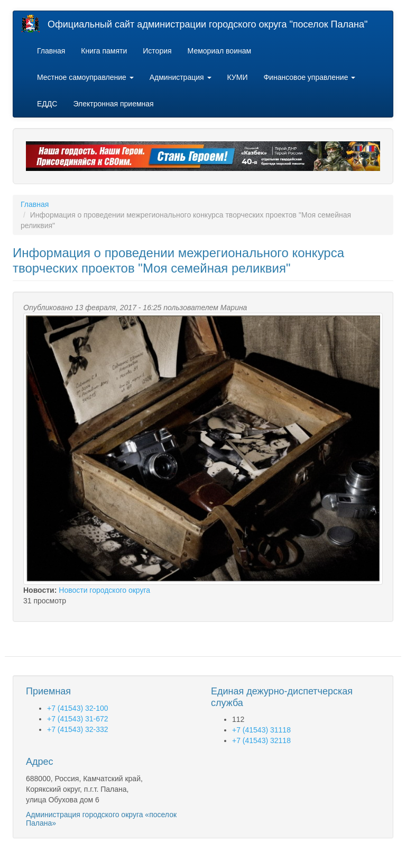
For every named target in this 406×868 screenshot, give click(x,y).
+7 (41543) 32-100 (78, 708)
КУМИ (238, 77)
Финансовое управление (309, 77)
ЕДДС (47, 104)
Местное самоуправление (85, 77)
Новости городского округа (104, 590)
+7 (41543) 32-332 (78, 729)
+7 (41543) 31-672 (78, 719)
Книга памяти (104, 51)
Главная (51, 51)
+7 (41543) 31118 (261, 730)
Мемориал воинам (220, 51)
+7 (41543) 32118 (261, 740)
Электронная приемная (113, 104)
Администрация (181, 77)
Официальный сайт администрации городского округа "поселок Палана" (207, 24)
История (157, 51)
